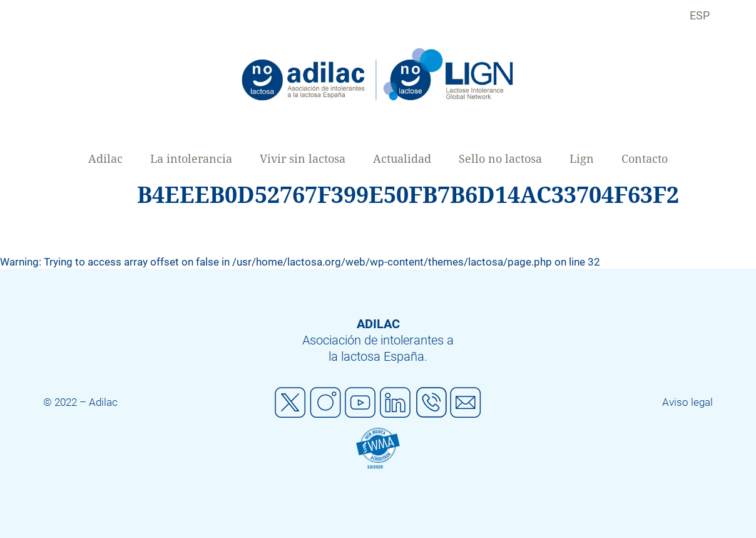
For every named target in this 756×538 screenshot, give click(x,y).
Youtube (360, 403)
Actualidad (402, 159)
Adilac (105, 159)
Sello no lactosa (500, 159)
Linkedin (396, 403)
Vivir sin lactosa (303, 159)
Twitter (290, 403)
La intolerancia (191, 159)
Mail (466, 403)
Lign (582, 159)
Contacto (645, 159)
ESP (700, 15)
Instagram (325, 403)
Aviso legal (687, 402)
